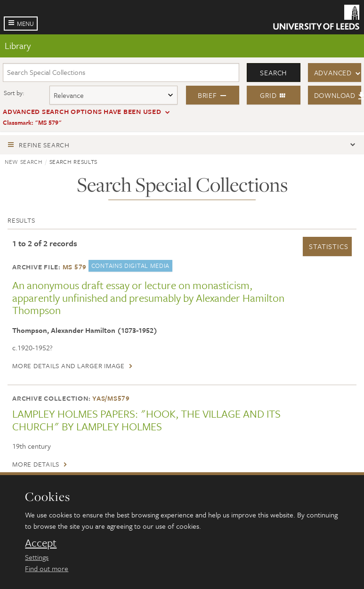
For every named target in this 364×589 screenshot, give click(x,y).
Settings (37, 557)
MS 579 (75, 267)
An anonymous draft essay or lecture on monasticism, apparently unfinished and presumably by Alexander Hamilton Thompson (148, 298)
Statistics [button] (328, 246)
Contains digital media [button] (130, 266)
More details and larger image (69, 366)
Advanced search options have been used (82, 111)
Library (18, 45)
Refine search (44, 145)
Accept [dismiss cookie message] (41, 543)
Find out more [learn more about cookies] (47, 568)
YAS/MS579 (111, 398)
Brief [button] (213, 95)
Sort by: (14, 93)
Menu (25, 24)
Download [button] (338, 95)
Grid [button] (273, 95)
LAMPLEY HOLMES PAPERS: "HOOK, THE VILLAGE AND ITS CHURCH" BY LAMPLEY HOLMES (146, 420)
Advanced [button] (333, 73)
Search (273, 73)
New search (24, 161)
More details (36, 464)
